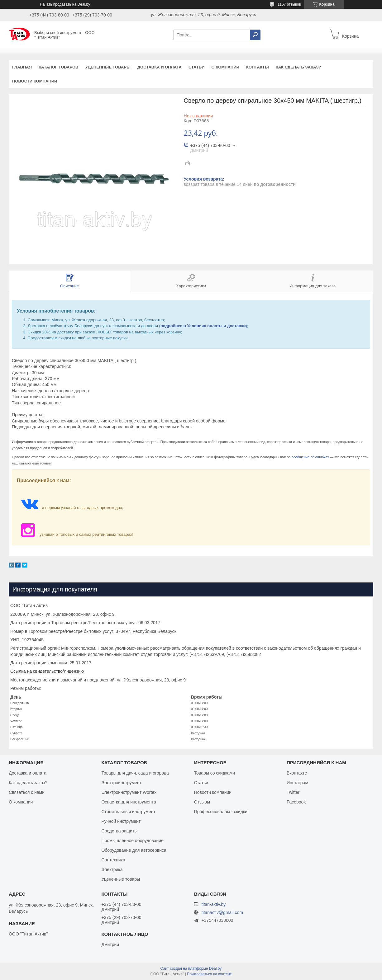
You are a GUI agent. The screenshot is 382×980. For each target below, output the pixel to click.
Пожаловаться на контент (209, 974)
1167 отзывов (289, 4)
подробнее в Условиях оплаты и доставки (203, 326)
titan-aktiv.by (214, 904)
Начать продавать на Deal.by (65, 4)
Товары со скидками (215, 773)
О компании (225, 67)
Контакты (258, 67)
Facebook (296, 802)
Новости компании (35, 81)
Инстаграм (297, 783)
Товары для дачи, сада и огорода (135, 773)
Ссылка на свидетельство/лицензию (47, 671)
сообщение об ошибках (310, 457)
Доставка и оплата (160, 67)
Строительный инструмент (128, 812)
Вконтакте (297, 773)
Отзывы (202, 802)
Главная (22, 67)
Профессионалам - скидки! (221, 812)
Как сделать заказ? (298, 67)
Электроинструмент (121, 783)
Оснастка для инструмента (129, 802)
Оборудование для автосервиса (134, 850)
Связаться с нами (27, 792)
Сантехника (113, 860)
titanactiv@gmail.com (222, 913)
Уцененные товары (108, 67)
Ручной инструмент (121, 821)
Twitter (293, 792)
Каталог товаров (58, 67)
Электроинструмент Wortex (129, 792)
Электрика (112, 869)
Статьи (197, 67)
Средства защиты (119, 831)
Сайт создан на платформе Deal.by (191, 968)
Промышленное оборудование (132, 841)
